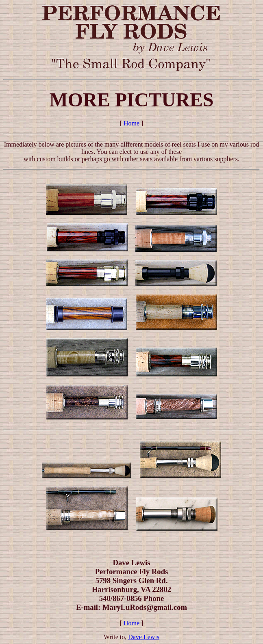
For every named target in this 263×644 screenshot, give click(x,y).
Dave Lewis (144, 637)
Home (131, 123)
